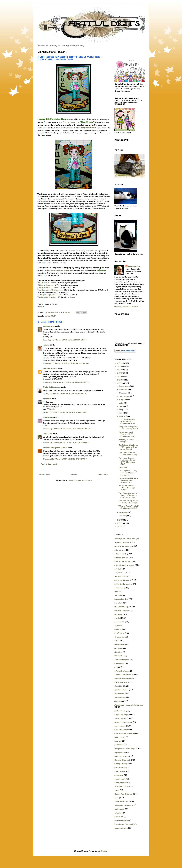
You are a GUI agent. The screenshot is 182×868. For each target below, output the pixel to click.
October (123, 393)
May (122, 410)
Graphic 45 (120, 686)
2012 (120, 523)
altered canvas (121, 558)
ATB (116, 592)
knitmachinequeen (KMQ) (55, 448)
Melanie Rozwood (52, 387)
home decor (120, 697)
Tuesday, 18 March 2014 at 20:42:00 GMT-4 (66, 363)
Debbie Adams (50, 368)
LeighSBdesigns (122, 715)
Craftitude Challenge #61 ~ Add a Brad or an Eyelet (128, 447)
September (125, 396)
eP (116, 667)
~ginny (46, 345)
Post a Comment (49, 464)
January (123, 516)
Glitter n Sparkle (45, 285)
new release (120, 726)
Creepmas (119, 637)
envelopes (119, 663)
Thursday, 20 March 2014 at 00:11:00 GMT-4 (66, 382)
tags (116, 798)
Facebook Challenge (124, 675)
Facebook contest (123, 678)
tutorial (118, 813)
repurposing (120, 752)
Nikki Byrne (48, 417)
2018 (120, 370)
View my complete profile (126, 307)
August (123, 399)
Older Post (103, 474)
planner (118, 741)
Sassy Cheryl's (122, 764)
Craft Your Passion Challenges (59, 270)
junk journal (120, 711)
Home (74, 474)
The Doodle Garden (47, 297)
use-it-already (121, 820)
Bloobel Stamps (122, 607)
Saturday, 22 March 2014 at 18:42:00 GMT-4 (66, 443)
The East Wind (121, 801)
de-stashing (120, 644)
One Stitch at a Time (47, 287)
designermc (49, 326)
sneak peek (120, 779)
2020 (121, 363)
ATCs (117, 595)
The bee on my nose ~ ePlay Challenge (128, 502)
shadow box (120, 771)
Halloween (119, 694)
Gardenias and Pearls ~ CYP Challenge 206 (127, 434)
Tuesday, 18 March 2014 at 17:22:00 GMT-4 (65, 340)
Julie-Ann (48, 434)
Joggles (118, 701)
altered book (120, 554)
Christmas (119, 622)
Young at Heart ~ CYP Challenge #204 (127, 488)
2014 (120, 383)
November (124, 389)
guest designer (121, 690)
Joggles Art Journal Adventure (129, 705)
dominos (119, 648)
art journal (119, 573)
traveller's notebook (124, 805)
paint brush (120, 737)
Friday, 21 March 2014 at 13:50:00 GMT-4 (65, 412)
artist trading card (123, 580)
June (122, 406)
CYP (53, 316)
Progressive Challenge (125, 749)
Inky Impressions (86, 128)
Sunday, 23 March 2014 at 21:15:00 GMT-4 (65, 459)
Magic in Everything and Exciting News (128, 428)
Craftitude (119, 633)
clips (117, 626)
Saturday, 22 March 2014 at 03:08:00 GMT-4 (67, 429)
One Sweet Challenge (125, 733)
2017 (120, 373)
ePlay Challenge (122, 671)
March (123, 416)
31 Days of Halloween (125, 539)
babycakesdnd (121, 599)
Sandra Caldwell (122, 760)
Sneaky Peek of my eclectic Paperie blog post (128, 473)
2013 (120, 520)
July (121, 403)
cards (47, 316)
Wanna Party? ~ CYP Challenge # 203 (129, 507)
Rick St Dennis (122, 756)
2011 (120, 526)
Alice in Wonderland (124, 546)
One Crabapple (122, 730)
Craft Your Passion (68, 122)
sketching (119, 775)
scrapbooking (121, 767)
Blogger (104, 851)
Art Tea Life (120, 576)
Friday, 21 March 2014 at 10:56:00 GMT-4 (65, 394)
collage (118, 629)
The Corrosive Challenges (50, 290)
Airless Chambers (123, 542)
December (124, 386)
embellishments (122, 660)
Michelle (47, 399)
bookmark (119, 614)
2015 (120, 380)
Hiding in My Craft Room (50, 295)
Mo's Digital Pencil (123, 722)
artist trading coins (123, 584)
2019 (120, 366)
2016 (120, 376)
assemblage (120, 588)
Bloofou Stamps (122, 610)
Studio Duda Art (122, 786)
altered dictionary (123, 561)
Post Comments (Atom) (80, 480)
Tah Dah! (123, 467)
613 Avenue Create (47, 283)
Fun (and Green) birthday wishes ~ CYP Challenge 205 (128, 461)
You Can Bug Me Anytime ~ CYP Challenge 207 (127, 421)
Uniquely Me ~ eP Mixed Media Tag (128, 453)
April (122, 413)
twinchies (119, 817)
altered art (119, 550)
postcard (119, 745)
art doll (118, 569)
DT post (118, 656)
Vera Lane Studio (123, 824)
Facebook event (122, 682)
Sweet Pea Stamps (123, 794)
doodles (118, 652)
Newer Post (45, 474)
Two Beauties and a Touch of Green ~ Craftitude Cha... (128, 495)
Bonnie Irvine (134, 266)
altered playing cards (124, 565)
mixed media (120, 718)
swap (117, 790)
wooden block (121, 828)
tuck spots (119, 809)
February (124, 512)
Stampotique (121, 783)
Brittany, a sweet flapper (126, 441)
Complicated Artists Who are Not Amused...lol (128, 480)
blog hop (119, 603)
